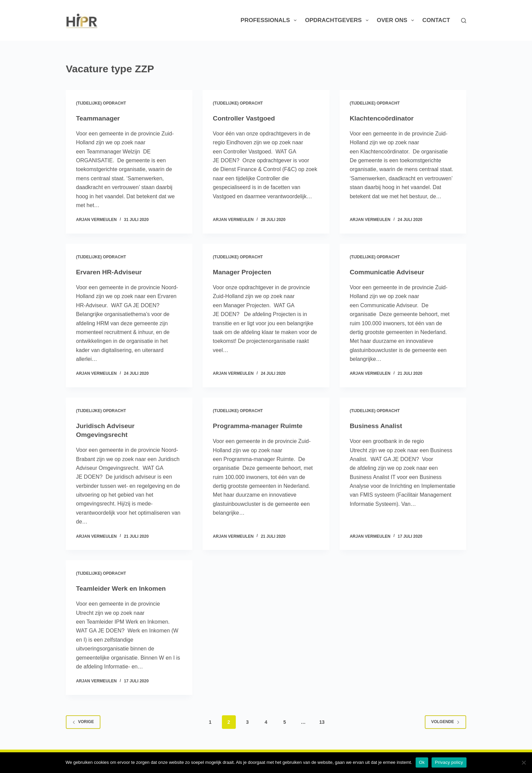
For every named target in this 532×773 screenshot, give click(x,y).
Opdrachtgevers (338, 20)
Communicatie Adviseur (388, 272)
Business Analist (377, 426)
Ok (422, 762)
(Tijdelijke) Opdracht (101, 103)
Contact (436, 20)
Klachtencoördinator (383, 118)
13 (322, 722)
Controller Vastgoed (245, 118)
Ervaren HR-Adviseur (110, 272)
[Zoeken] (464, 21)
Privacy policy (449, 762)
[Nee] (524, 762)
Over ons (397, 20)
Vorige (83, 722)
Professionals (270, 20)
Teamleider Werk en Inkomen (123, 588)
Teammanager (99, 118)
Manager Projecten (243, 272)
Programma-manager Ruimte (259, 426)
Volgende (445, 722)
